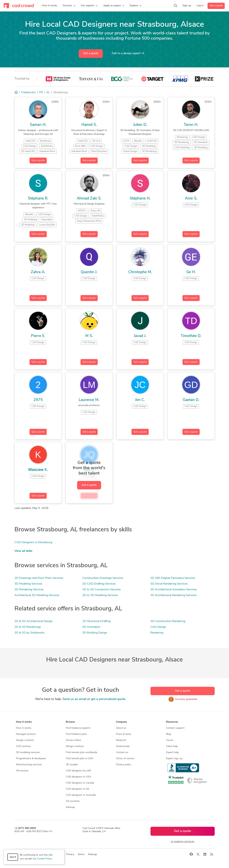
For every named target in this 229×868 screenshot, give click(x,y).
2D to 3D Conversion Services (102, 590)
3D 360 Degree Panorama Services (173, 578)
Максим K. (38, 470)
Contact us (122, 752)
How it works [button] (24, 722)
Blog (169, 734)
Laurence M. (89, 400)
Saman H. (38, 125)
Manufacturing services (29, 765)
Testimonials (123, 746)
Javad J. (140, 336)
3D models (72, 765)
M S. (89, 336)
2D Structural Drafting (96, 621)
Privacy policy (124, 765)
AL (48, 93)
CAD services (23, 746)
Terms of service (125, 759)
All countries (73, 801)
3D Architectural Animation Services (174, 590)
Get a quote (216, 6)
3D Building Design (95, 633)
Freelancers (28, 93)
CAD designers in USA (78, 777)
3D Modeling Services (28, 584)
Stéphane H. (140, 199)
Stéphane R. (38, 199)
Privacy (70, 854)
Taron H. (191, 125)
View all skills (23, 551)
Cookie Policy (45, 859)
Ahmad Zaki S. (89, 199)
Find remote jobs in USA (80, 759)
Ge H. (191, 272)
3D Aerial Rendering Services (169, 584)
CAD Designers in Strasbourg (33, 542)
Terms (81, 854)
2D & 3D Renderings (28, 627)
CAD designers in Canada (80, 783)
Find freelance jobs (76, 734)
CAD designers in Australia (81, 795)
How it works (24, 728)
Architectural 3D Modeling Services (37, 595)
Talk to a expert (128, 53)
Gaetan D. (191, 400)
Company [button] (121, 722)
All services (22, 771)
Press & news (124, 734)
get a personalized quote (108, 699)
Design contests (25, 740)
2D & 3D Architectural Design (34, 621)
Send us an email (74, 699)
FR (41, 93)
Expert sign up (174, 759)
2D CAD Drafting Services (99, 584)
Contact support (175, 728)
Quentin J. (89, 272)
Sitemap (70, 807)
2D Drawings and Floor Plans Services (39, 578)
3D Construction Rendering (168, 621)
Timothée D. (191, 336)
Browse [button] (70, 722)
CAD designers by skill (78, 771)
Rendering (157, 633)
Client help (172, 746)
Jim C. (140, 400)
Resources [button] (172, 722)
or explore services (183, 842)
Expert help (172, 752)
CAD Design (158, 627)
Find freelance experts (78, 728)
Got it (13, 857)
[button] (69, 6)
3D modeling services (28, 752)
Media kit (121, 740)
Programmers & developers (31, 759)
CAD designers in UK (78, 789)
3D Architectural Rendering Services (173, 595)
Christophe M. (140, 272)
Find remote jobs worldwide (81, 752)
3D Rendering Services (29, 590)
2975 (38, 400)
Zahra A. (38, 272)
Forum (170, 740)
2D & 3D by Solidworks (30, 633)
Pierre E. (38, 336)
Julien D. (140, 125)
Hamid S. (89, 125)
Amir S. (191, 199)
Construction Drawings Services (103, 578)
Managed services (26, 734)
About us (121, 728)
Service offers (74, 740)
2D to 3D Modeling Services (100, 595)
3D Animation (91, 627)
